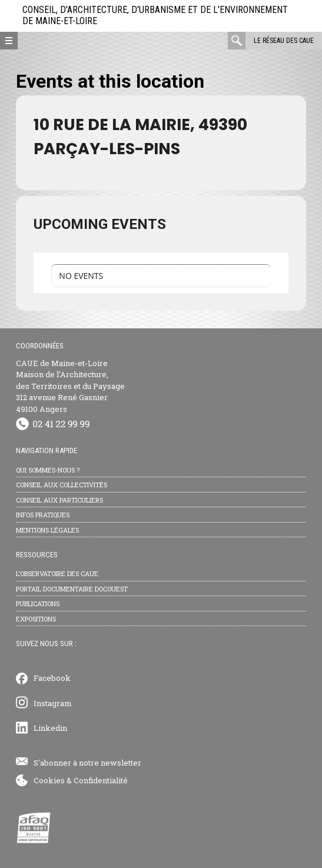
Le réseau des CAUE (284, 41)
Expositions (36, 619)
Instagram (53, 703)
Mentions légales (47, 530)
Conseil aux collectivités (62, 485)
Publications (38, 603)
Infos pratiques (43, 515)
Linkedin (50, 728)
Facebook (52, 678)
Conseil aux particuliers (59, 500)
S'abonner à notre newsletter (87, 763)
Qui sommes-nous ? (48, 470)
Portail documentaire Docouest (72, 589)
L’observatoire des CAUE (57, 573)
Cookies (49, 780)
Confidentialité (101, 780)
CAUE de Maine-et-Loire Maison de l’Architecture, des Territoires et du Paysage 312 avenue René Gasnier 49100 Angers (70, 386)
